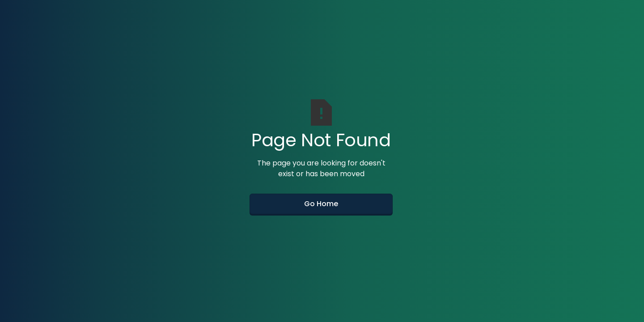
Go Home (321, 204)
